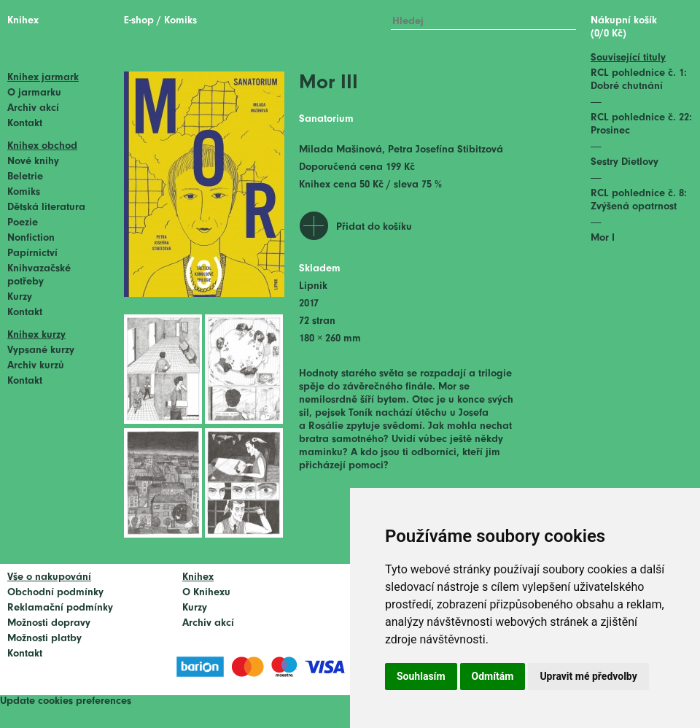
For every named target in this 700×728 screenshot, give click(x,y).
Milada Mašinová (341, 150)
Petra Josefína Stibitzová (446, 150)
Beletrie (25, 177)
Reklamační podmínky (60, 608)
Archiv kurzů (36, 366)
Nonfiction (31, 238)
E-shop (139, 21)
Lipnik (313, 286)
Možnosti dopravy (49, 623)
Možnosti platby (44, 639)
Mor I (603, 238)
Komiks (24, 192)
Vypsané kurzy (41, 351)
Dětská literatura (46, 208)
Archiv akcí (33, 108)
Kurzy (20, 297)
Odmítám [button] (493, 676)
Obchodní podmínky (55, 593)
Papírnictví (32, 253)
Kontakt (25, 124)
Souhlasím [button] (421, 676)
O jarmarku (34, 93)
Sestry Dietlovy (625, 162)
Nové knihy (33, 162)
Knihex (23, 21)
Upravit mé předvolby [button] (588, 676)
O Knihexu (206, 593)
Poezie (23, 223)
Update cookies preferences (66, 701)
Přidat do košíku (374, 227)
